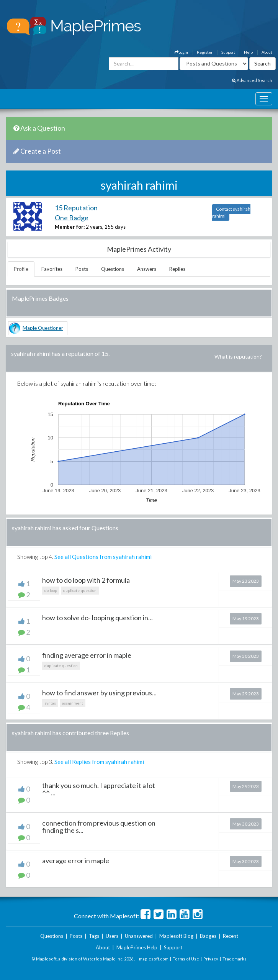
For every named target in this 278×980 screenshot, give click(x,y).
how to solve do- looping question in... (97, 618)
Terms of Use (186, 959)
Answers (147, 269)
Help (248, 52)
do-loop (51, 590)
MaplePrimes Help (137, 947)
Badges (208, 936)
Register (205, 52)
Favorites (52, 269)
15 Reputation (76, 208)
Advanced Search (252, 80)
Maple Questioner (43, 328)
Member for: (70, 227)
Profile (21, 269)
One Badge (72, 218)
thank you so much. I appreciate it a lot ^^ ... (99, 789)
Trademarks (235, 959)
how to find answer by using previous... (99, 693)
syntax (50, 703)
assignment (73, 703)
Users (112, 936)
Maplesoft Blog (176, 936)
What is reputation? (238, 356)
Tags (94, 936)
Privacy (211, 959)
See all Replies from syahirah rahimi (99, 762)
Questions (113, 269)
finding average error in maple (87, 655)
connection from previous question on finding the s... (99, 827)
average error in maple (76, 860)
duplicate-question (80, 590)
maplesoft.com (154, 959)
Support (228, 52)
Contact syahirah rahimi (231, 212)
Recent (231, 936)
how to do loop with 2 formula (86, 580)
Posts (82, 269)
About (267, 52)
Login (181, 52)
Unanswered (139, 936)
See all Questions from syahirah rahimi (103, 557)
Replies (177, 269)
